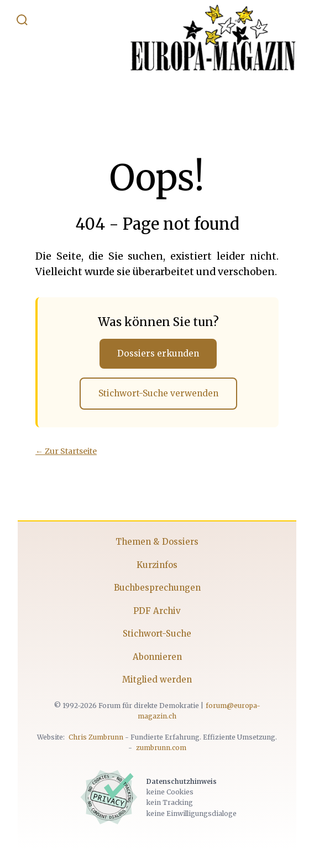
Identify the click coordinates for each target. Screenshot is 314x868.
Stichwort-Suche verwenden (158, 393)
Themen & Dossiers (157, 542)
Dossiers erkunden (158, 353)
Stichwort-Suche (157, 634)
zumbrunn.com (161, 748)
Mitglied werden (157, 680)
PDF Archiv (157, 611)
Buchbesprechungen (157, 588)
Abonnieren (157, 657)
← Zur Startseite (66, 451)
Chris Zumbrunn (96, 737)
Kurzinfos (157, 565)
